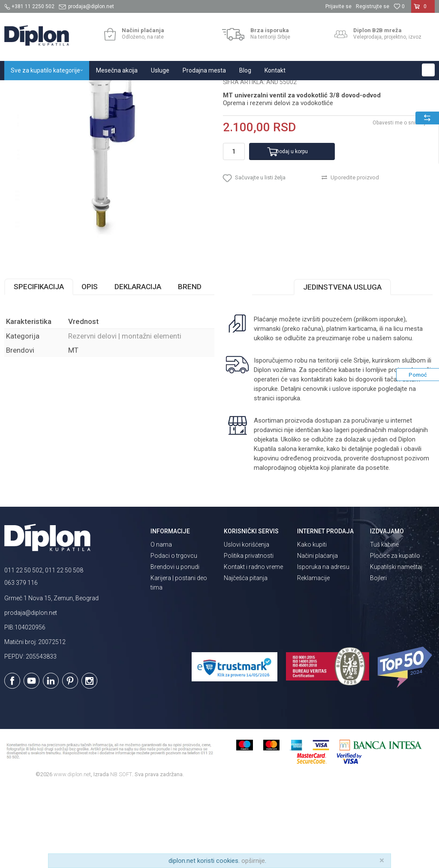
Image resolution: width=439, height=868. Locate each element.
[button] (428, 70)
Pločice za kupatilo (395, 636)
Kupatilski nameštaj (396, 647)
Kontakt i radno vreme (253, 647)
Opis (90, 367)
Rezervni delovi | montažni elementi (171, 89)
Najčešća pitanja (246, 658)
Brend (190, 367)
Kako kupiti (312, 625)
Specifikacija (39, 367)
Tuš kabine (384, 625)
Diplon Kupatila (23, 89)
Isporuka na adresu (323, 647)
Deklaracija (138, 367)
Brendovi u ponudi (175, 647)
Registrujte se (373, 6)
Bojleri (378, 658)
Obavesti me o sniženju (400, 203)
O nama (161, 625)
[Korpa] (423, 10)
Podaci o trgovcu (174, 636)
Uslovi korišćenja (247, 625)
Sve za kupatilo (67, 89)
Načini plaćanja (317, 636)
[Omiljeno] (399, 6)
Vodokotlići (107, 89)
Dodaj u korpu (292, 232)
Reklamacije (313, 658)
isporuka (288, 478)
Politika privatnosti (249, 636)
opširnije (253, 861)
